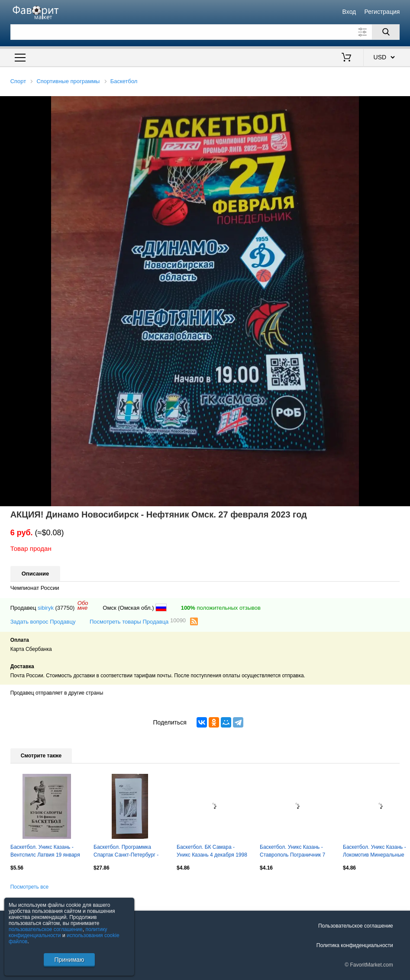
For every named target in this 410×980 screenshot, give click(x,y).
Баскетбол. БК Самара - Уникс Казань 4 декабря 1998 (212, 851)
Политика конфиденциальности (355, 945)
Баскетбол (124, 81)
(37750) (65, 608)
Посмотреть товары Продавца (138, 621)
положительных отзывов (221, 608)
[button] (402, 104)
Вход (349, 12)
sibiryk (46, 608)
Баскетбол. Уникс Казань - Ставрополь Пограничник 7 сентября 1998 (292, 852)
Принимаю (69, 960)
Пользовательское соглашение (356, 926)
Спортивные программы (68, 81)
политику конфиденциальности (58, 932)
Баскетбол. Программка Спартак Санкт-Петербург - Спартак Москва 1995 (126, 852)
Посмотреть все (29, 887)
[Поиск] (386, 32)
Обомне (83, 605)
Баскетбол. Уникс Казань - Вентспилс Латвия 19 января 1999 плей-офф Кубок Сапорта (45, 852)
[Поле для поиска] (205, 32)
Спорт (18, 81)
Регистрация (382, 12)
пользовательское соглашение (46, 929)
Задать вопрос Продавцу (43, 622)
